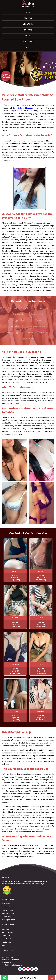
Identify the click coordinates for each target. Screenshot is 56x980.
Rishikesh (18, 314)
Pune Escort (6, 945)
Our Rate (28, 30)
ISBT (31, 333)
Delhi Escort (6, 904)
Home (28, 12)
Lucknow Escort (7, 917)
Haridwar (42, 308)
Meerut (39, 320)
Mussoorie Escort (45, 417)
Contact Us (28, 42)
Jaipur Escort (6, 939)
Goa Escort (6, 929)
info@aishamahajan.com (12, 965)
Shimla (45, 333)
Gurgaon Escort (7, 932)
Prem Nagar (38, 326)
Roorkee (28, 339)
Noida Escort (6, 936)
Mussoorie (37, 314)
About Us (28, 18)
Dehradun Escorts (18, 308)
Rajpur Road (20, 320)
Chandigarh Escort (8, 920)
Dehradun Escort (8, 907)
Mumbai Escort (7, 942)
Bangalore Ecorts (8, 913)
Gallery (28, 36)
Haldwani (17, 326)
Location (28, 24)
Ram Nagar (14, 333)
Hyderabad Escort (8, 910)
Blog (28, 48)
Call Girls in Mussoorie (24, 108)
